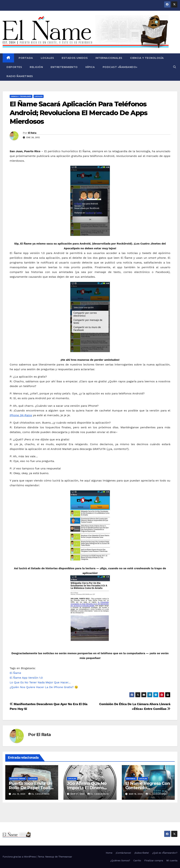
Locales (47, 58)
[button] (175, 67)
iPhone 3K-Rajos (21, 415)
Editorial (131, 779)
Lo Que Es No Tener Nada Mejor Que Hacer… (40, 682)
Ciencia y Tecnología (147, 58)
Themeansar (65, 857)
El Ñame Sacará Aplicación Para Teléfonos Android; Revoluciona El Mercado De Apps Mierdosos (78, 113)
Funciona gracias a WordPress (20, 857)
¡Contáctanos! (123, 853)
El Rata (32, 133)
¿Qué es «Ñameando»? (165, 853)
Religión (36, 67)
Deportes (14, 67)
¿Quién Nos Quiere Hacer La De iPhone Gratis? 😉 (44, 687)
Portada (25, 58)
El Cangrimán (39, 794)
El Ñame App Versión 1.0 (26, 678)
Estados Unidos (75, 58)
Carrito (137, 861)
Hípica (90, 67)
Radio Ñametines (20, 76)
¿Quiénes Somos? (120, 861)
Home (109, 853)
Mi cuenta (172, 861)
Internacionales (109, 58)
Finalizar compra (154, 861)
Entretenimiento (64, 67)
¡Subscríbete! (142, 853)
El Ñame (15, 673)
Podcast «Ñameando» (120, 67)
